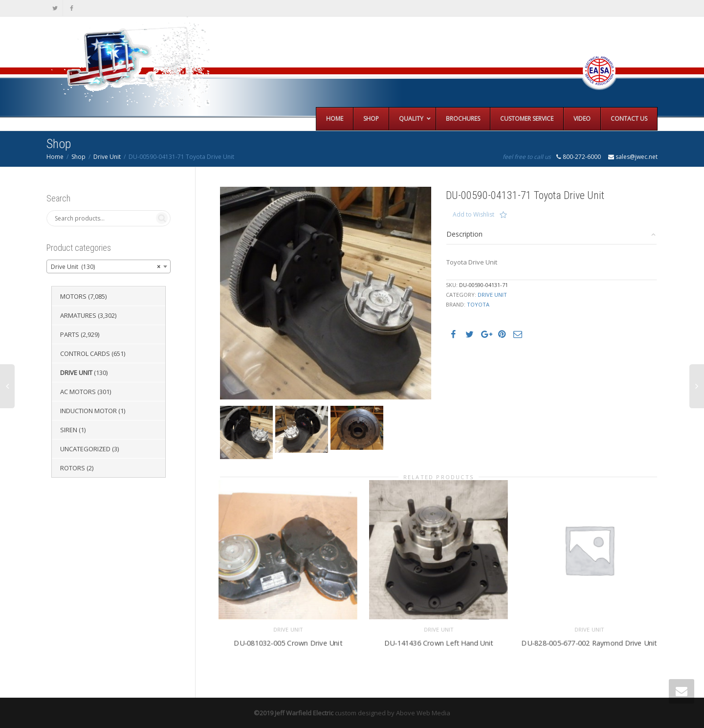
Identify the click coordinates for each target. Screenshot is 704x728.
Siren (69, 430)
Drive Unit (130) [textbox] (106, 267)
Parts (70, 334)
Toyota (478, 304)
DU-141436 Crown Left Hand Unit (439, 642)
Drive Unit (107, 157)
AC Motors (78, 392)
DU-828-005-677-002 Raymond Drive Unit (589, 642)
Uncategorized (85, 449)
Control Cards (85, 353)
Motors (73, 296)
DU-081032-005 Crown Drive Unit (288, 642)
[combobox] (109, 266)
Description (464, 234)
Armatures (78, 315)
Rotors (73, 468)
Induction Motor (88, 411)
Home (55, 157)
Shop (78, 157)
